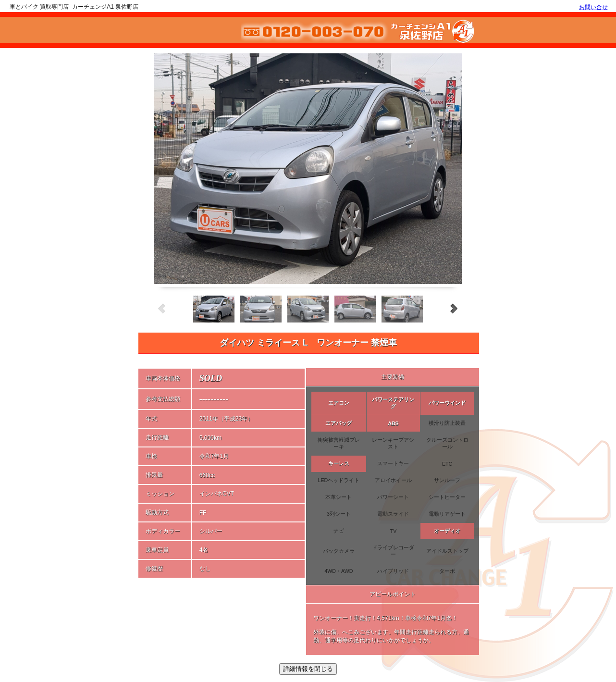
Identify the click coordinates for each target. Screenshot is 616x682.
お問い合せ (593, 7)
